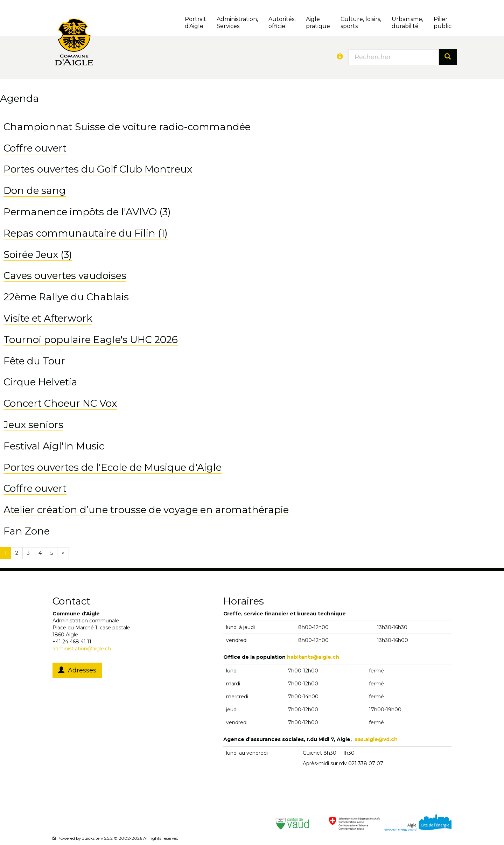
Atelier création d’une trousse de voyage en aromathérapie (146, 510)
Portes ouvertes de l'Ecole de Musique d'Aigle (113, 467)
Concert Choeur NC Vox (60, 403)
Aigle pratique (318, 23)
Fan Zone (27, 531)
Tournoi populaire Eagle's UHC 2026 (91, 340)
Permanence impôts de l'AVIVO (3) (87, 212)
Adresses (77, 670)
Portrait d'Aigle (195, 23)
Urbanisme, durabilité (407, 23)
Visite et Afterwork (48, 318)
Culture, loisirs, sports (361, 23)
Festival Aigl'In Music (54, 446)
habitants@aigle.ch (313, 657)
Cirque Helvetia (40, 382)
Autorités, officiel (282, 23)
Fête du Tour (34, 361)
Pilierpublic (443, 23)
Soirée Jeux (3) (38, 254)
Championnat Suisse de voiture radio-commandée (127, 127)
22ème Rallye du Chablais (66, 297)
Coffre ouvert (35, 148)
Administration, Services (237, 23)
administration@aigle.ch (82, 649)
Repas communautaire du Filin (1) (86, 233)
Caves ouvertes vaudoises (65, 275)
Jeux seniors (33, 425)
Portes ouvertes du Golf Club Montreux (98, 169)
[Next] (63, 553)
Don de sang (35, 190)
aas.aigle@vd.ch (376, 739)
